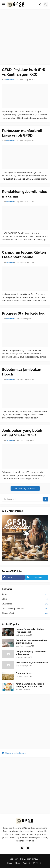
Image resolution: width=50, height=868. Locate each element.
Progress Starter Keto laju (24, 313)
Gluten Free (25, 604)
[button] (4, 5)
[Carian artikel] (22, 499)
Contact (26, 863)
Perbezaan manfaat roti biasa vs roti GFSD (22, 133)
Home (10, 863)
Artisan (25, 594)
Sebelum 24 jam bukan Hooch (22, 372)
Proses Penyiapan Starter (25, 609)
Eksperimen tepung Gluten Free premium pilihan (31, 642)
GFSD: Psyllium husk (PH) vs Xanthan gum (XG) (24, 72)
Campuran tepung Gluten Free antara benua (24, 255)
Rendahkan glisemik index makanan (24, 194)
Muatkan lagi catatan (24, 489)
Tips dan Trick (25, 613)
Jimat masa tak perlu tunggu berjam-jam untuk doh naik (30, 685)
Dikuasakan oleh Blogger (14, 753)
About (18, 863)
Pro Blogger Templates (30, 859)
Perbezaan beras (24, 673)
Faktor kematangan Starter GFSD (32, 662)
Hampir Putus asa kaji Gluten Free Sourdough (30, 631)
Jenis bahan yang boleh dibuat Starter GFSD (22, 433)
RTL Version (38, 863)
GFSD (25, 599)
